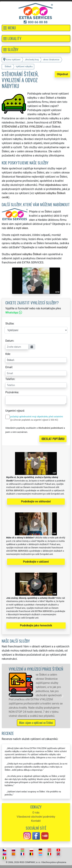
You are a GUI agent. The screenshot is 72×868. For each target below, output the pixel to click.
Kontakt (36, 821)
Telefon (10, 379)
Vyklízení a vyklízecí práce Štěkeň (36, 669)
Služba (9, 324)
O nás (36, 813)
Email (9, 367)
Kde (8, 354)
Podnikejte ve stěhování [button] (36, 501)
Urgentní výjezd (15, 411)
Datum (9, 341)
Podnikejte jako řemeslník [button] (36, 625)
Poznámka (12, 392)
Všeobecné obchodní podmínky (36, 817)
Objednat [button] (62, 74)
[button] (36, 28)
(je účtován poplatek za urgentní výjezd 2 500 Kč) (34, 420)
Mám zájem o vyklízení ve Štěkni (36, 723)
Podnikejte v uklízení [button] (36, 562)
